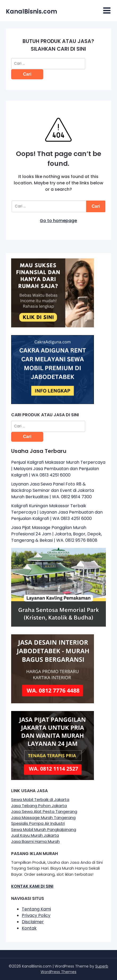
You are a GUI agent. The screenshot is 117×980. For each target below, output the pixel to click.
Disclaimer (33, 922)
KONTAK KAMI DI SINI (32, 886)
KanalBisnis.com (31, 12)
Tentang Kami (36, 909)
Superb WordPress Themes (74, 969)
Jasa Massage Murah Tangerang (43, 818)
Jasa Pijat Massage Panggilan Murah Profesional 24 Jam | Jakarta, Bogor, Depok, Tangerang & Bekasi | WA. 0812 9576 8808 (57, 534)
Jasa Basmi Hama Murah (35, 841)
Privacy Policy (36, 915)
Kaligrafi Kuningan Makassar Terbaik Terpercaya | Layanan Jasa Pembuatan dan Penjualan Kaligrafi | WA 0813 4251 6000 (57, 512)
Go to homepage (58, 221)
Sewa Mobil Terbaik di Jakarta (40, 799)
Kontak (29, 928)
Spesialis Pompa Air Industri (38, 823)
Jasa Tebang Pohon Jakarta (39, 806)
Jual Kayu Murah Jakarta (35, 835)
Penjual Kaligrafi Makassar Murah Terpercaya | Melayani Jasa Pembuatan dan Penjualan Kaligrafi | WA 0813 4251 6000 (58, 469)
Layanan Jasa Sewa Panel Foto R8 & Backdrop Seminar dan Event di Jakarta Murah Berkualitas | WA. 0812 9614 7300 (53, 490)
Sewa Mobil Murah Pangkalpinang (44, 829)
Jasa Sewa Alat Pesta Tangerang (44, 811)
